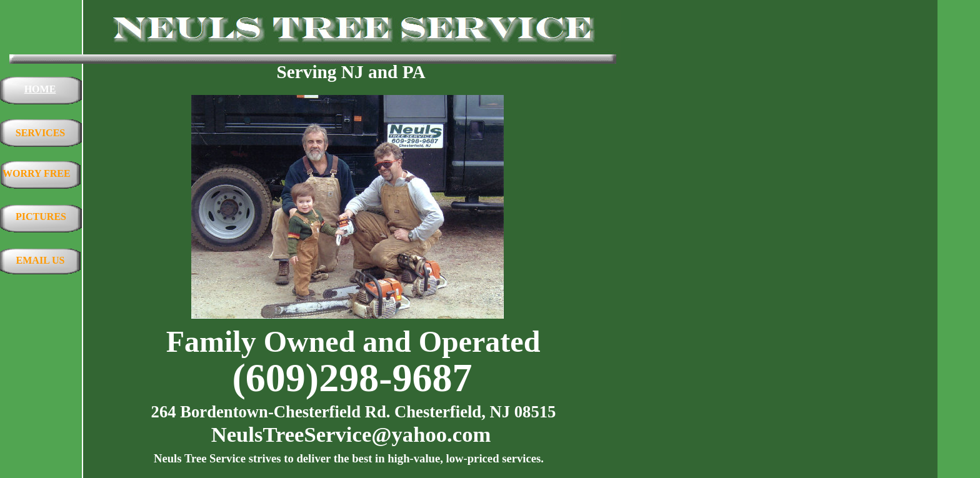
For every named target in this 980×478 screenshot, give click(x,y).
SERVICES (40, 133)
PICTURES (41, 217)
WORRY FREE (37, 173)
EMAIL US (41, 260)
